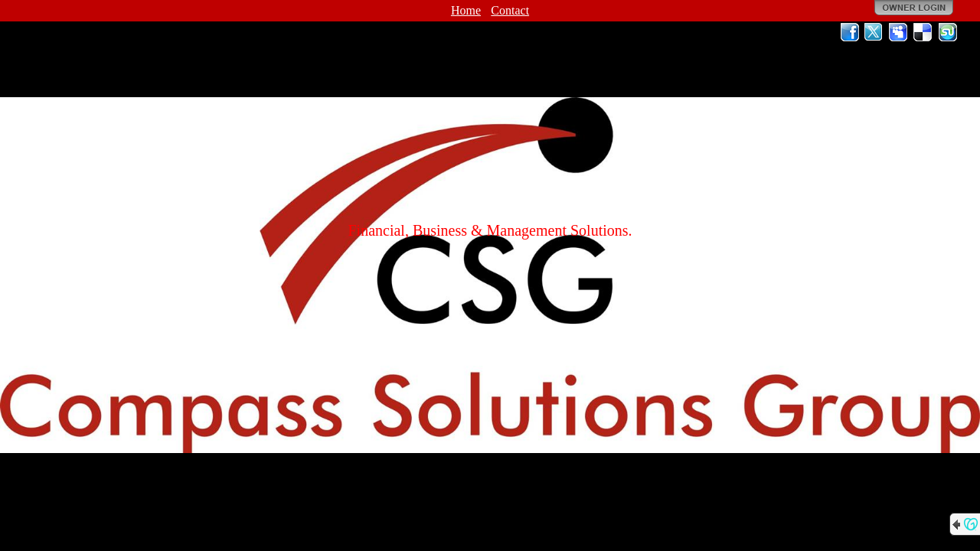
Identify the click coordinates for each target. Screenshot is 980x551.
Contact (510, 10)
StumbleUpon (948, 32)
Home (466, 10)
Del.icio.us (923, 32)
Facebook (850, 32)
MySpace (899, 32)
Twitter (874, 32)
